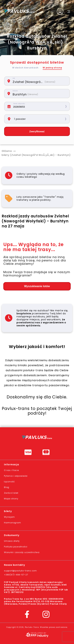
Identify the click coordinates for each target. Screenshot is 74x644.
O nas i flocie (11, 470)
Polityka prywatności (16, 547)
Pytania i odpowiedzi (16, 476)
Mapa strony (11, 499)
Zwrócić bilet (11, 493)
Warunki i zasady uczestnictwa (22, 552)
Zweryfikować (37, 131)
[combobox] (39, 81)
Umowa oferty (12, 541)
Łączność (9, 482)
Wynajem (9, 517)
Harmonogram (12, 523)
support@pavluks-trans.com (20, 571)
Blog (7, 487)
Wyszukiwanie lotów (37, 286)
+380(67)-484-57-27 (16, 575)
